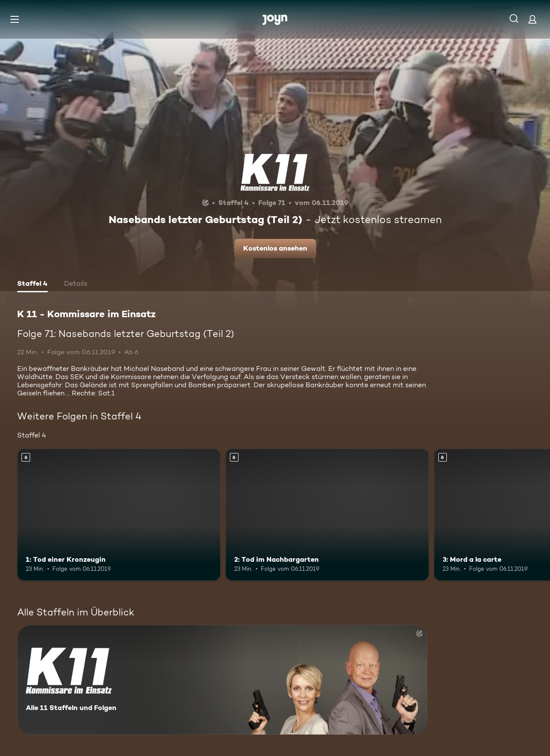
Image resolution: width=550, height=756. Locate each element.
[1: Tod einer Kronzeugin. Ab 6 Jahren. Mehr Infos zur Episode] (119, 515)
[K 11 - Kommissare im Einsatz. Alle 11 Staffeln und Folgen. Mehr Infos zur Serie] (222, 680)
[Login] (532, 19)
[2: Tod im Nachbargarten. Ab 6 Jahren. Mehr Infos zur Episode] (327, 515)
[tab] (32, 285)
